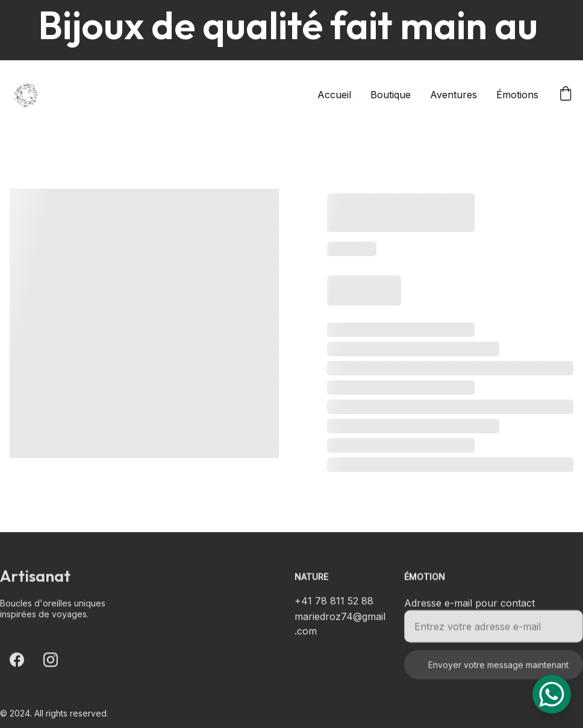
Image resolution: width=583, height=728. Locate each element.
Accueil (334, 95)
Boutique (391, 95)
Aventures (454, 95)
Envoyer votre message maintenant (498, 670)
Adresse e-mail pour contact (469, 608)
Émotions (517, 95)
